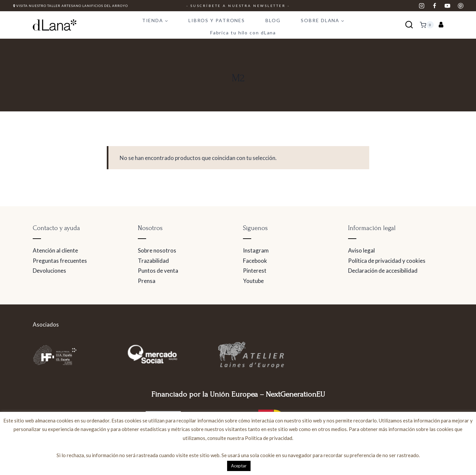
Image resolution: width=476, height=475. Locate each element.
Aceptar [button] (239, 466)
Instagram (256, 250)
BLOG (273, 20)
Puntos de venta (158, 271)
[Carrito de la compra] (427, 25)
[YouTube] (448, 6)
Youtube (253, 281)
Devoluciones (49, 271)
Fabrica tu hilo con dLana (243, 33)
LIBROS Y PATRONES (217, 20)
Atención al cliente (55, 250)
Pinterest (255, 271)
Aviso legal (361, 250)
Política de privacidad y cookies (387, 261)
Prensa (147, 281)
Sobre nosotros (157, 250)
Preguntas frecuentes (60, 261)
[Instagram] (422, 6)
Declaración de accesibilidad (383, 271)
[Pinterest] (460, 6)
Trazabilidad (153, 261)
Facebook (255, 261)
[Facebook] (435, 6)
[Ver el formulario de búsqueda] (409, 25)
